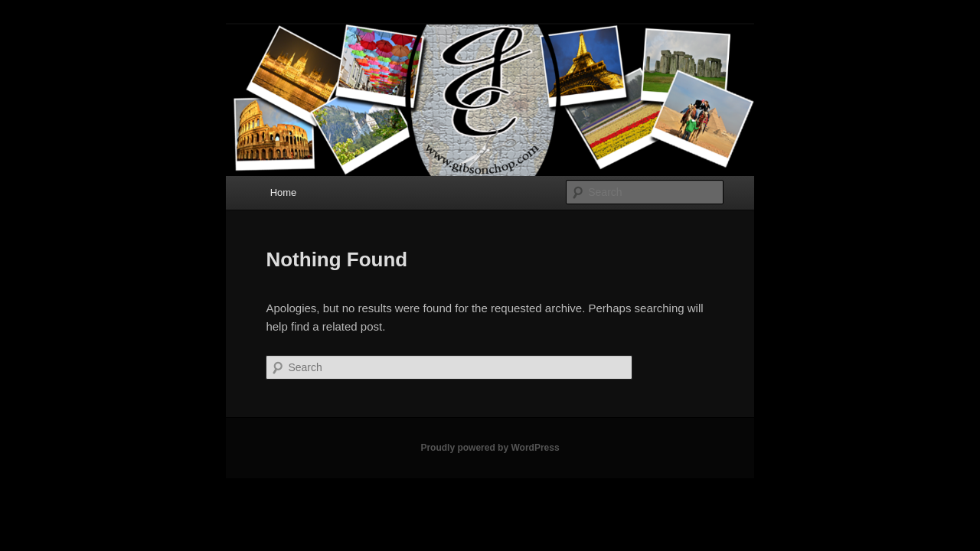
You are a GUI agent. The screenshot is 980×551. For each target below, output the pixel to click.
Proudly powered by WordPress (490, 448)
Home (284, 192)
